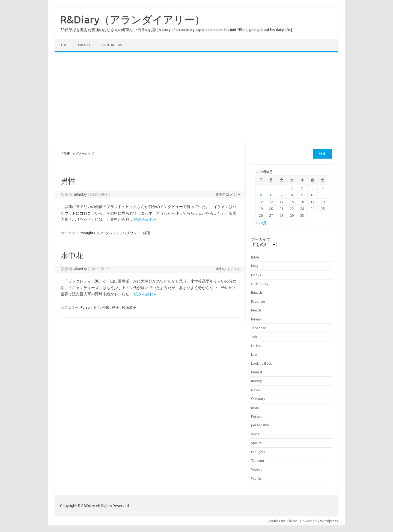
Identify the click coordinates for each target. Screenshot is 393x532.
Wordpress (329, 521)
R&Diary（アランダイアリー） (133, 19)
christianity (260, 284)
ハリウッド (131, 233)
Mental (257, 372)
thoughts (88, 233)
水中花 (72, 255)
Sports (256, 443)
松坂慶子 (129, 307)
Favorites (258, 301)
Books (256, 275)
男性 (68, 181)
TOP (64, 45)
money (256, 381)
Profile (84, 45)
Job (254, 337)
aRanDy (80, 194)
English (257, 292)
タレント (113, 233)
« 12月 (261, 223)
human (256, 319)
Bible (255, 257)
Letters (257, 346)
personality (260, 425)
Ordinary (258, 399)
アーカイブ (261, 239)
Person (86, 307)
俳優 (147, 233)
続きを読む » (145, 219)
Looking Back (261, 363)
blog (255, 266)
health (256, 310)
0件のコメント (228, 194)
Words (256, 478)
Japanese (259, 328)
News (255, 390)
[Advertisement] (196, 97)
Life (254, 354)
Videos (257, 469)
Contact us (112, 45)
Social (256, 434)
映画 (116, 307)
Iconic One (278, 521)
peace (256, 408)
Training (257, 460)
